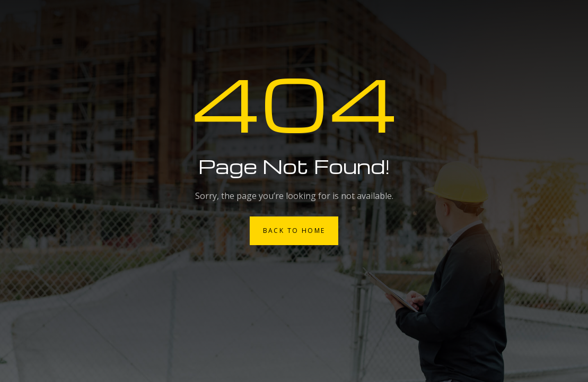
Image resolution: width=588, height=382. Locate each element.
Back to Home (294, 231)
